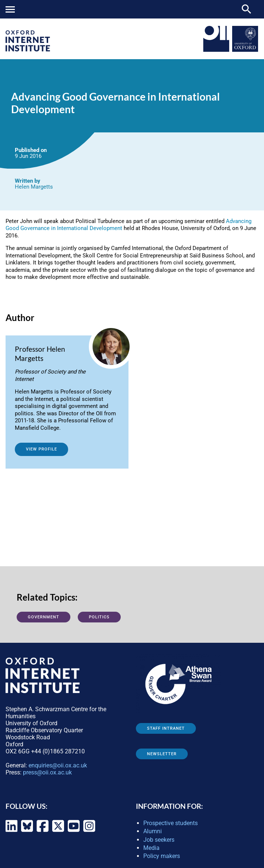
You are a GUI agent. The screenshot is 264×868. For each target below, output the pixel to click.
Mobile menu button (10, 9)
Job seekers (159, 840)
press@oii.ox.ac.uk (47, 772)
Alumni (153, 831)
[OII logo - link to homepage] (28, 49)
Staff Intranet (166, 728)
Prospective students (171, 823)
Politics (99, 617)
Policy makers (162, 856)
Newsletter (162, 754)
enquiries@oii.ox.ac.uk (58, 765)
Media (151, 848)
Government (44, 617)
